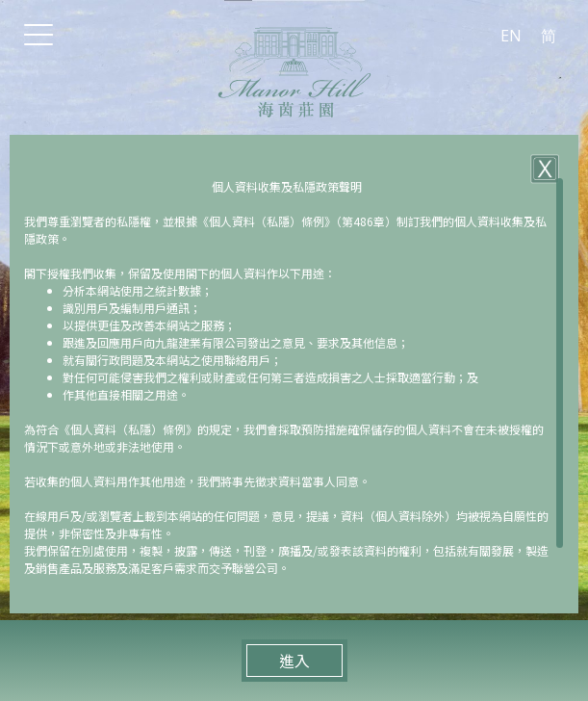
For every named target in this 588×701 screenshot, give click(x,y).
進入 (294, 661)
